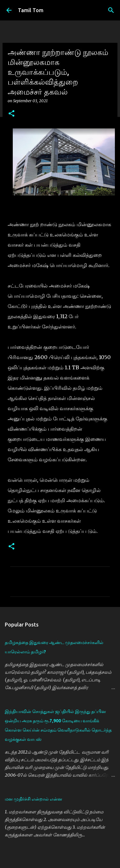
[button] (11, 114)
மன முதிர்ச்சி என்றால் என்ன (34, 799)
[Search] (111, 10)
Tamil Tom (31, 10)
